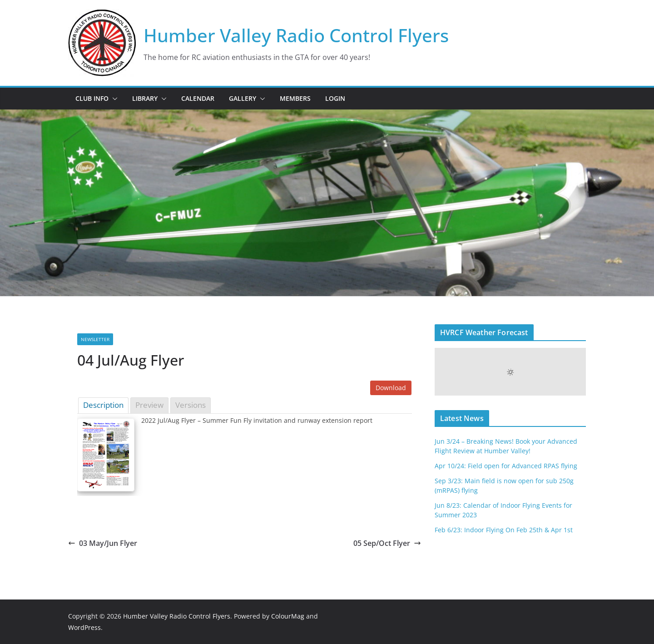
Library (145, 98)
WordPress (84, 627)
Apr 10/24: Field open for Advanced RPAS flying (506, 466)
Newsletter (95, 339)
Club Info (92, 98)
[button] (113, 99)
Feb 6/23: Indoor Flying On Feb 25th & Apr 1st (504, 530)
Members (295, 98)
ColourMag (288, 616)
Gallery (243, 98)
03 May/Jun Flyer (103, 543)
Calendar (198, 98)
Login (335, 98)
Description (103, 405)
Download (391, 388)
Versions (191, 405)
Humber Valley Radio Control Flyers (296, 35)
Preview (149, 405)
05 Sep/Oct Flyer (387, 543)
